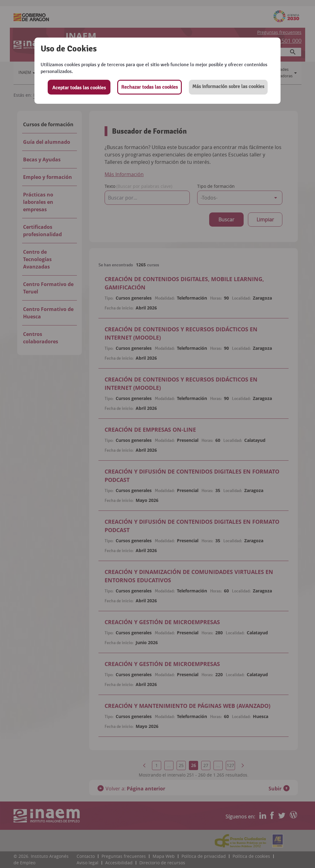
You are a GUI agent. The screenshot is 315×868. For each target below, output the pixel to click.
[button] (228, 87)
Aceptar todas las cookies (79, 88)
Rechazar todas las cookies (150, 87)
